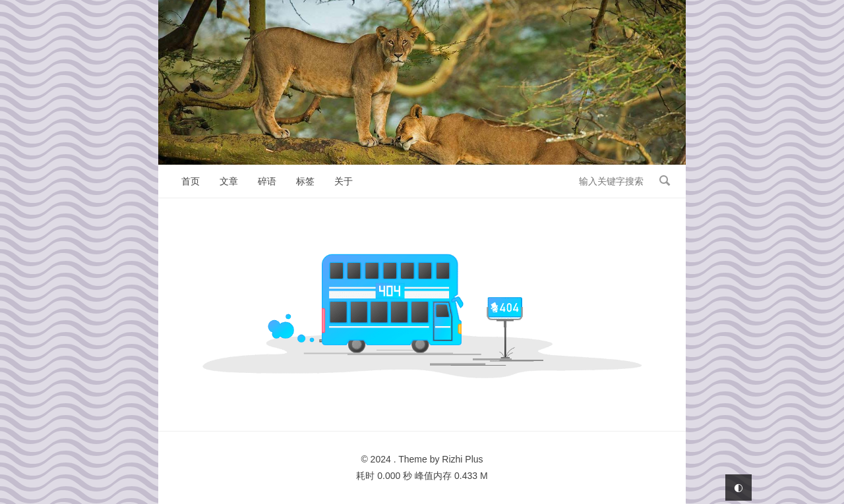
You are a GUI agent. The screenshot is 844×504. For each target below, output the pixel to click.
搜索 (665, 181)
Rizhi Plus (462, 459)
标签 (305, 181)
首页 (191, 181)
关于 (344, 181)
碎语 (267, 181)
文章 (229, 181)
